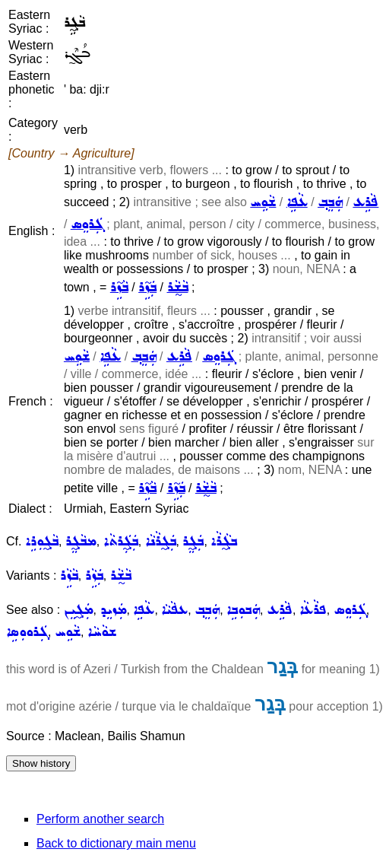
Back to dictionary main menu (116, 843)
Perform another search (100, 819)
